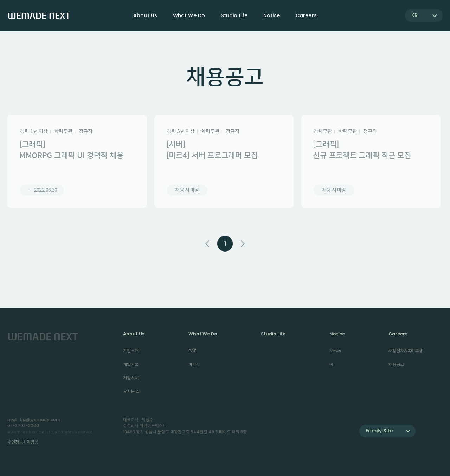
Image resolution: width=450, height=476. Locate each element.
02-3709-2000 (23, 426)
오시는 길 (131, 392)
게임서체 (131, 378)
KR (414, 15)
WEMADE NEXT (39, 15)
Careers (398, 334)
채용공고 (396, 364)
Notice (337, 334)
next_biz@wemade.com (34, 420)
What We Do (203, 334)
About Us (134, 334)
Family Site (379, 431)
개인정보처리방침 (23, 442)
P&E (192, 351)
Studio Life (234, 15)
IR (331, 364)
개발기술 (131, 364)
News (335, 351)
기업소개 (131, 351)
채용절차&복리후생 (406, 351)
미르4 (194, 364)
